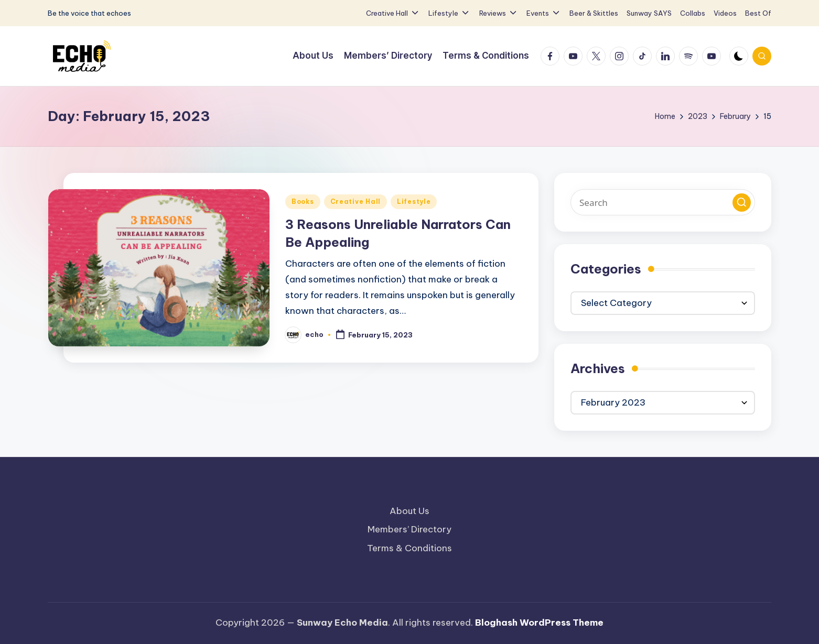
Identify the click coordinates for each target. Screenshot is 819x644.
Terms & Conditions (409, 548)
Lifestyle (414, 201)
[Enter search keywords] (663, 202)
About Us (409, 511)
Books (303, 201)
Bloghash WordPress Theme (539, 623)
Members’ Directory (409, 529)
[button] (742, 203)
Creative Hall (355, 201)
